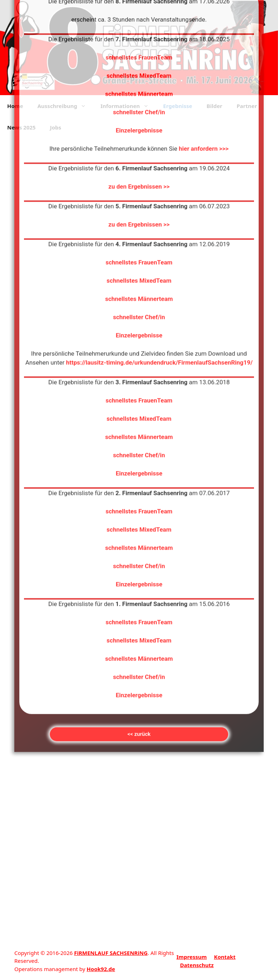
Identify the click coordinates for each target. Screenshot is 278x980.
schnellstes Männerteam (139, 203)
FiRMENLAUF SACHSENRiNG (111, 953)
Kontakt (225, 957)
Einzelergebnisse (139, 35)
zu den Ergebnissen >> (139, 91)
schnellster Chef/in (139, 16)
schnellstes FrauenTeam (139, 167)
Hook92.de (101, 969)
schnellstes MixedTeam (139, 185)
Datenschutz (197, 965)
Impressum (191, 957)
